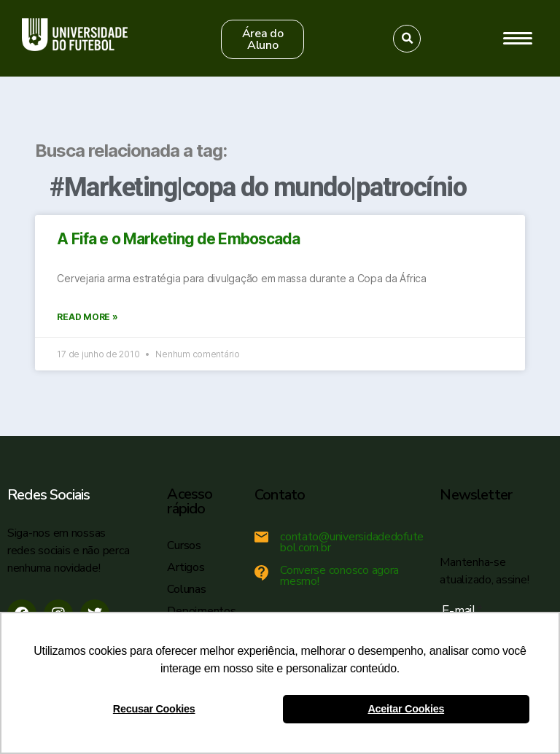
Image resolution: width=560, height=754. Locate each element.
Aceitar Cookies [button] (406, 709)
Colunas (186, 589)
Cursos (184, 545)
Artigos (186, 567)
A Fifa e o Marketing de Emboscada (178, 239)
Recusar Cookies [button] (154, 709)
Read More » (87, 317)
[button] (262, 39)
